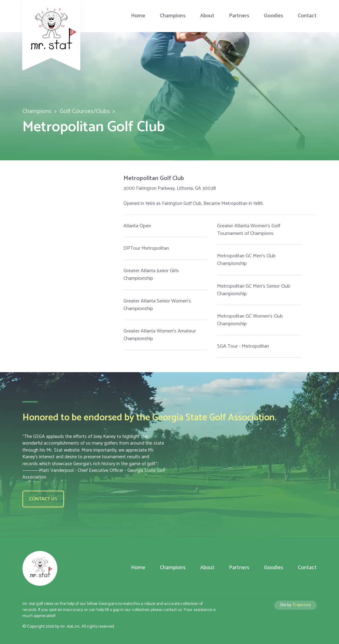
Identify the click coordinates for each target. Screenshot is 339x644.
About (207, 16)
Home (138, 16)
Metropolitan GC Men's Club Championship (246, 260)
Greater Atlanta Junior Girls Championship (151, 275)
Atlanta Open (137, 226)
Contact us (43, 499)
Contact (307, 16)
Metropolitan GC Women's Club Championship (250, 320)
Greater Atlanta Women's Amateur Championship (160, 335)
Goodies (274, 16)
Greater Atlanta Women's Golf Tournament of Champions (249, 230)
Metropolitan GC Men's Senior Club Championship (254, 290)
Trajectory (302, 605)
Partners (239, 16)
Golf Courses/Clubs (85, 111)
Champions (173, 16)
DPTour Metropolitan (146, 248)
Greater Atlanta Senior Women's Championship (157, 305)
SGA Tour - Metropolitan (243, 346)
